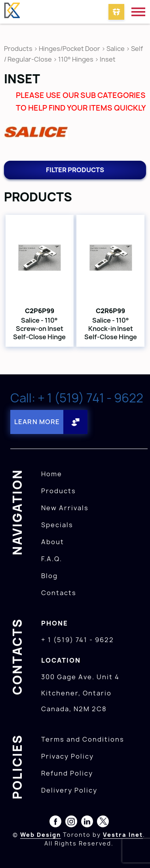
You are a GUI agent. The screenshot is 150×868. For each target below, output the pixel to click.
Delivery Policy (69, 790)
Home (52, 474)
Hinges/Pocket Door (69, 49)
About (53, 542)
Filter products (75, 170)
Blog (49, 576)
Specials (57, 525)
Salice (116, 49)
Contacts (59, 593)
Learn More (37, 422)
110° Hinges (76, 59)
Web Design (41, 835)
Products (18, 49)
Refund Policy (67, 773)
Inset (108, 59)
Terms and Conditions (83, 739)
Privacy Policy (67, 756)
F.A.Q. (52, 559)
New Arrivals (65, 508)
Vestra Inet (123, 835)
